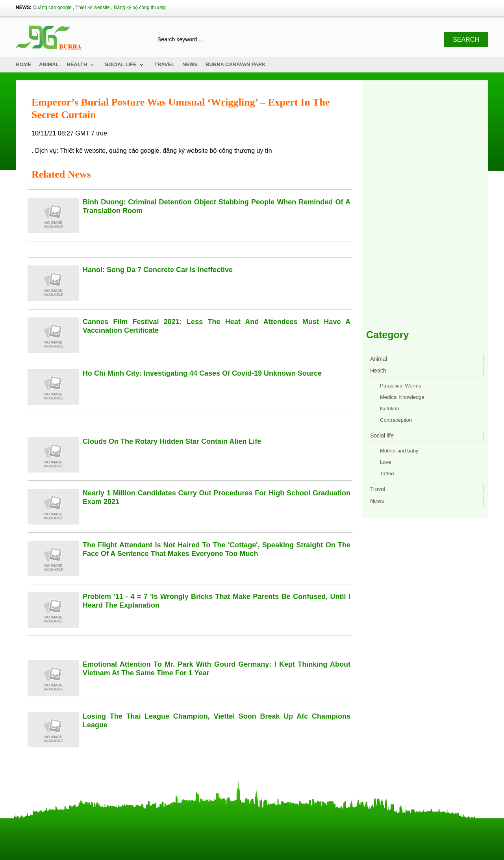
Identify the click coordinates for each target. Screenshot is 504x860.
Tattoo (387, 474)
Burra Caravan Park (236, 64)
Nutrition (389, 409)
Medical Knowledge (402, 397)
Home (23, 64)
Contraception (396, 420)
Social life (121, 64)
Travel (164, 64)
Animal (49, 64)
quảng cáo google (134, 151)
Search (466, 40)
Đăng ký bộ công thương (140, 7)
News (190, 64)
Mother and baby (399, 451)
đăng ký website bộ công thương (209, 151)
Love (385, 462)
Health (77, 64)
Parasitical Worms (401, 386)
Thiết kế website (93, 7)
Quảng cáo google (52, 7)
